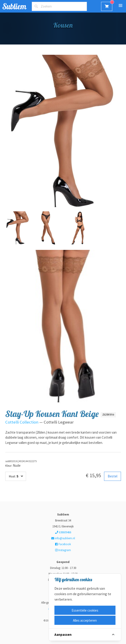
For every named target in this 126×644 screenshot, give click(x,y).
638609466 (63, 532)
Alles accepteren (85, 620)
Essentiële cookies (85, 610)
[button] (120, 6)
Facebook (63, 544)
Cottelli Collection (22, 422)
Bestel (113, 476)
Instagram (63, 550)
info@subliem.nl (63, 538)
